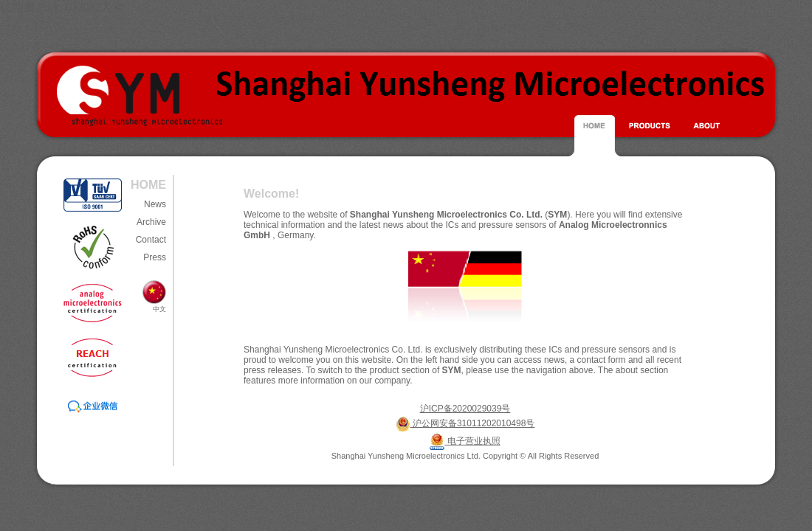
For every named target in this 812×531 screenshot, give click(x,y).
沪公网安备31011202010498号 (473, 423)
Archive (151, 222)
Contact (151, 240)
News (155, 204)
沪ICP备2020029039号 (465, 409)
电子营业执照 (472, 441)
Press (155, 257)
